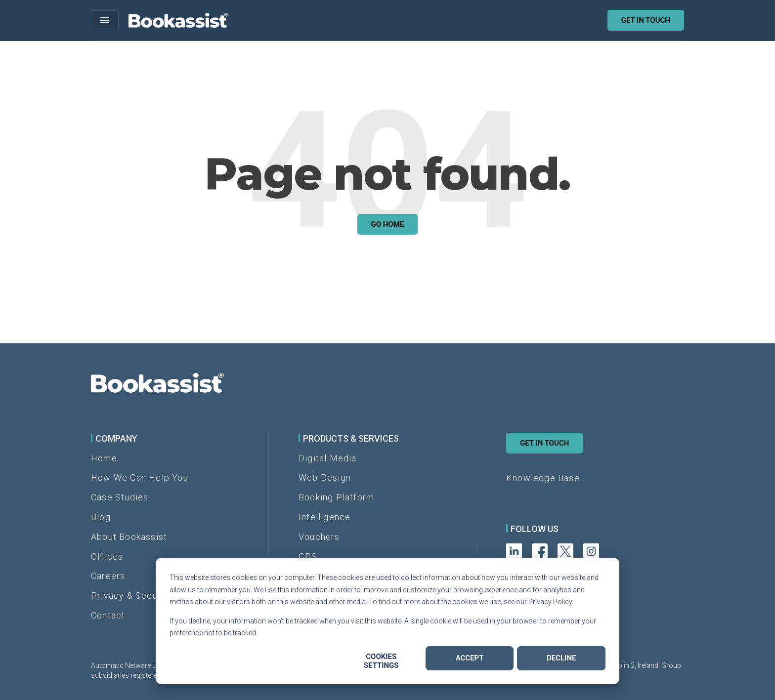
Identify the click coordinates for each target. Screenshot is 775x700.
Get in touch (646, 20)
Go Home (388, 224)
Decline (561, 658)
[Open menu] (105, 20)
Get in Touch (544, 443)
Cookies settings (381, 661)
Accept (470, 658)
